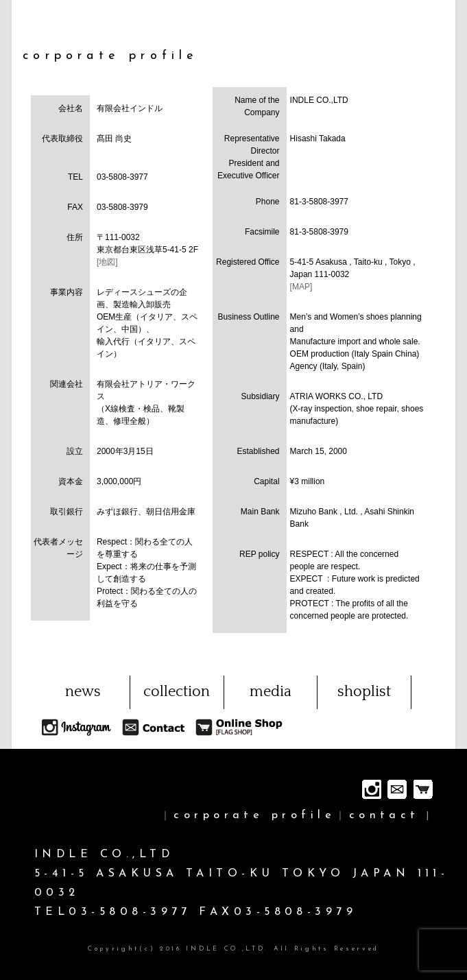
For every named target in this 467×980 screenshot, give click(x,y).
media (271, 692)
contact (384, 815)
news (83, 692)
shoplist (364, 692)
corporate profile (254, 815)
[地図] (107, 262)
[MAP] (301, 287)
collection (177, 692)
